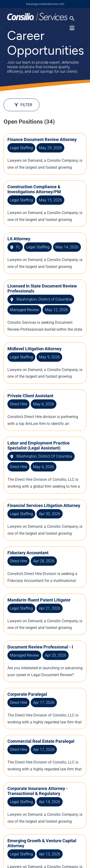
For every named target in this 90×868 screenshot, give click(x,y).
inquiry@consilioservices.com (45, 4)
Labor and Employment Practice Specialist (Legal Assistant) (39, 445)
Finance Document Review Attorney (42, 139)
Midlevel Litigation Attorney (34, 349)
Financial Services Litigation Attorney (44, 505)
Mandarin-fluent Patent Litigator (39, 600)
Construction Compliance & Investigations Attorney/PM (34, 189)
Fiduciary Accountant (28, 553)
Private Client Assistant (30, 396)
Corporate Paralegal (27, 694)
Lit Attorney (19, 239)
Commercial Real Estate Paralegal (41, 741)
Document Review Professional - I (40, 647)
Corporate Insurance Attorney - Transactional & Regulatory (38, 791)
